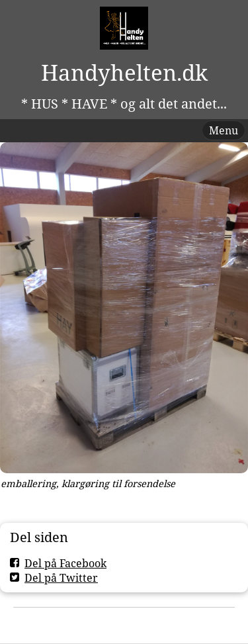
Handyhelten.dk (124, 72)
